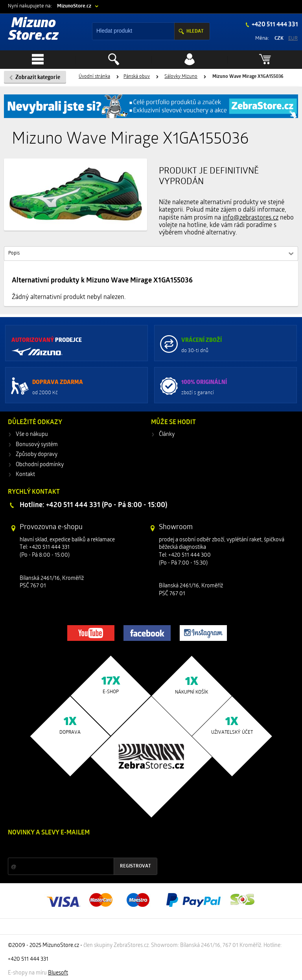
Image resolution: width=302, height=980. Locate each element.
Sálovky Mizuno (181, 77)
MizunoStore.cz (74, 6)
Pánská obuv (137, 77)
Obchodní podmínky (40, 465)
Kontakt (25, 475)
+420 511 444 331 (274, 25)
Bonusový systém (37, 445)
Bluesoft (58, 973)
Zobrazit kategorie (38, 78)
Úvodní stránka (94, 77)
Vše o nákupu (32, 435)
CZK (279, 38)
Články (167, 435)
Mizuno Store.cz (33, 30)
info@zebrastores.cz (250, 218)
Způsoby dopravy (37, 455)
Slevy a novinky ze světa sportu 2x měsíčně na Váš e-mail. (75, 848)
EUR (293, 38)
